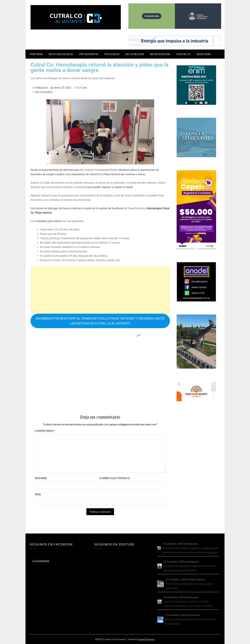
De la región (135, 54)
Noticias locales (61, 54)
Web (38, 494)
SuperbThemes (147, 639)
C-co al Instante (41, 561)
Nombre (41, 478)
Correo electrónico (115, 478)
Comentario (45, 431)
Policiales (112, 54)
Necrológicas (160, 54)
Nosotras (204, 54)
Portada (36, 54)
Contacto (183, 54)
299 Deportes (89, 54)
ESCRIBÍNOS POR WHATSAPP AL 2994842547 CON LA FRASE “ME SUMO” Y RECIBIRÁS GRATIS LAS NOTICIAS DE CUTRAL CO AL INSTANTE (100, 321)
